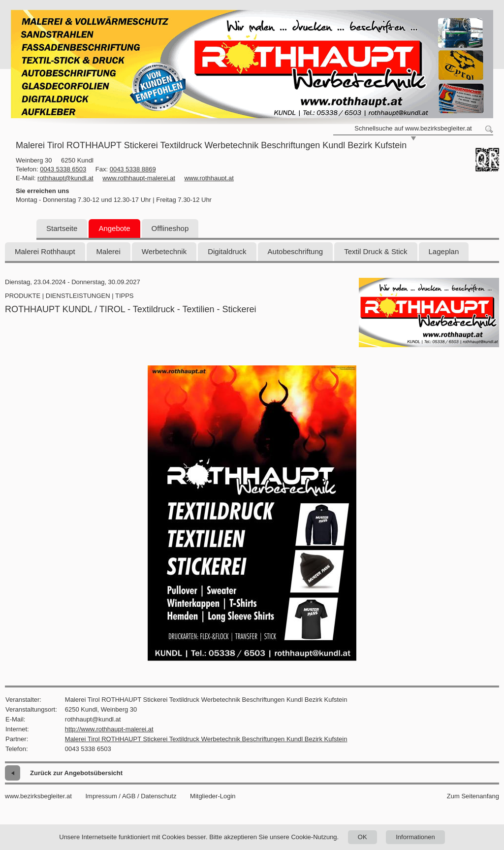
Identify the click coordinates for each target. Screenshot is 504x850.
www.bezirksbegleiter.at (38, 796)
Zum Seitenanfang (473, 796)
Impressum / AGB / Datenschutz (131, 796)
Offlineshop (170, 228)
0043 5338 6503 (63, 169)
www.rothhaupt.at (209, 178)
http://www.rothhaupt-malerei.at (109, 729)
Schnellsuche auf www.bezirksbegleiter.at (413, 128)
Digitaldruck (227, 251)
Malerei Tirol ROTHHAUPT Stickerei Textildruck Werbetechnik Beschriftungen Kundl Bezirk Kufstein (206, 739)
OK (362, 837)
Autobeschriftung (296, 251)
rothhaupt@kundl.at (65, 178)
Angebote (114, 228)
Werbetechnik (164, 251)
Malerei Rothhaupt (45, 251)
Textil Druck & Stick (376, 251)
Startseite (62, 228)
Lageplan (444, 251)
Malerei (109, 251)
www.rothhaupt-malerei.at (139, 178)
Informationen (415, 837)
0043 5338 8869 (133, 169)
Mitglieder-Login (213, 796)
